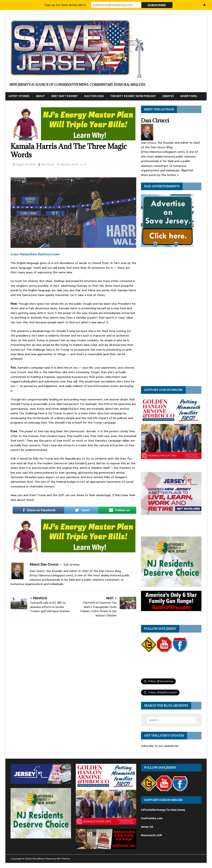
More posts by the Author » (160, 175)
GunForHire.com (152, 818)
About (40, 96)
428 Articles (72, 565)
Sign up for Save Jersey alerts (65, 5)
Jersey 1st (147, 827)
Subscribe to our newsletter (160, 746)
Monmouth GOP (152, 835)
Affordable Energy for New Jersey (163, 810)
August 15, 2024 (26, 164)
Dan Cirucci (48, 164)
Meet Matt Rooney (65, 96)
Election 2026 (94, 96)
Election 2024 (69, 164)
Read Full (187, 170)
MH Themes (63, 859)
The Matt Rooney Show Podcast (133, 96)
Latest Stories (19, 96)
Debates (168, 96)
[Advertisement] (172, 318)
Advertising (189, 96)
